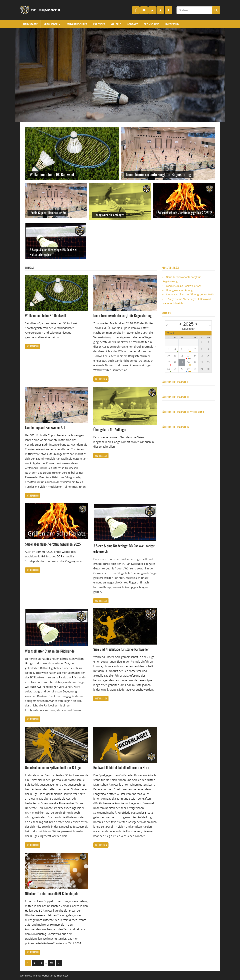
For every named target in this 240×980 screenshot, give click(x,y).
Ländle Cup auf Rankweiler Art (48, 213)
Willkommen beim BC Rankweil (53, 174)
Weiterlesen (33, 346)
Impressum (172, 24)
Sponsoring (152, 24)
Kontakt (132, 24)
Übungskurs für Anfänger (109, 215)
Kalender (99, 24)
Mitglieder (51, 24)
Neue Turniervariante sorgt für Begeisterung (159, 174)
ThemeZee (63, 976)
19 (51, 963)
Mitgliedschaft (77, 24)
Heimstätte (30, 24)
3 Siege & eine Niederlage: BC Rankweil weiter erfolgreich (53, 252)
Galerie (116, 24)
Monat (170, 333)
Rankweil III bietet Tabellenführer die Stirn (121, 767)
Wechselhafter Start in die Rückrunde (50, 651)
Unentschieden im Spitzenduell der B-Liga (53, 767)
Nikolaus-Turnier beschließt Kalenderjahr (52, 893)
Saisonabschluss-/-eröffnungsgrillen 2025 (183, 213)
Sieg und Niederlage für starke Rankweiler (121, 649)
